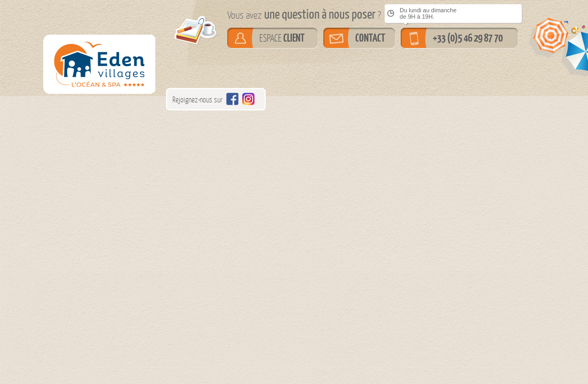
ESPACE (282, 38)
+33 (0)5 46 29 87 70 (468, 38)
